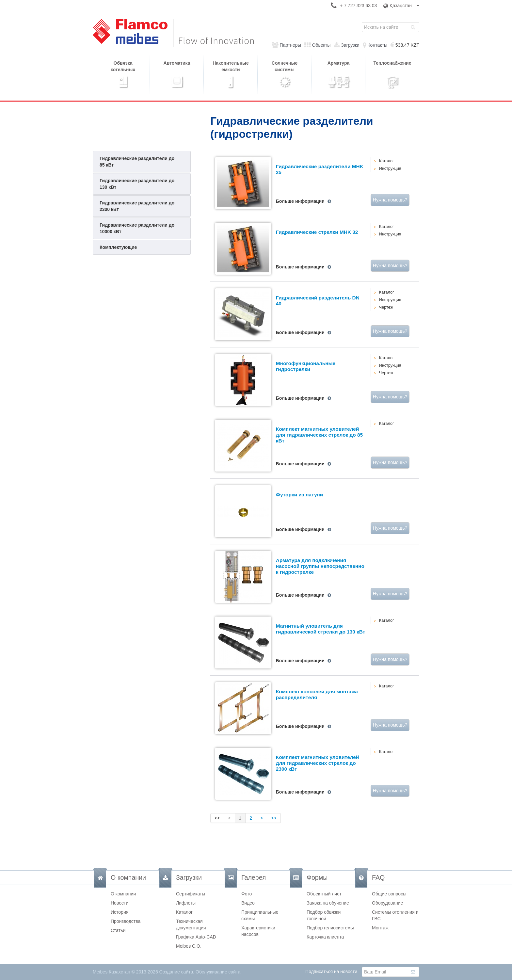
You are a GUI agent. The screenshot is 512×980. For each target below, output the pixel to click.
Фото (247, 894)
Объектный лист (324, 894)
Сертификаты (191, 894)
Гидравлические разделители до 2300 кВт (137, 206)
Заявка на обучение (328, 903)
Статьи (118, 930)
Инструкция (390, 169)
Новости (120, 903)
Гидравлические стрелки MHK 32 (317, 232)
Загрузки (350, 45)
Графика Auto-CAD (196, 937)
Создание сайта (176, 972)
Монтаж (380, 928)
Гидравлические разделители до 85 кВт (137, 162)
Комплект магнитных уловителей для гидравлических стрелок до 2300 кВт (318, 763)
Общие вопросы (389, 894)
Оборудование (387, 903)
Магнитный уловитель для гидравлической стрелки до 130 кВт (320, 629)
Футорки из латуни (299, 495)
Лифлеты (186, 903)
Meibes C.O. (189, 946)
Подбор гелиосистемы (330, 928)
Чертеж (386, 307)
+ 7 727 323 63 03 (358, 6)
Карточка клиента (325, 937)
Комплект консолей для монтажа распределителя (317, 694)
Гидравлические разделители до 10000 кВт (137, 228)
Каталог (387, 161)
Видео (248, 903)
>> (274, 818)
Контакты (377, 45)
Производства (126, 921)
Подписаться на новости (331, 972)
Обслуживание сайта (218, 972)
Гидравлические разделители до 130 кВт (137, 184)
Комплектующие (118, 247)
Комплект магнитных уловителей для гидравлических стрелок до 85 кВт (319, 435)
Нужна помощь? (390, 200)
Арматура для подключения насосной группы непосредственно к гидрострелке (320, 566)
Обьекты (321, 45)
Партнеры (290, 45)
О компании (123, 894)
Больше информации (300, 201)
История (120, 912)
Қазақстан (401, 6)
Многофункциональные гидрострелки (306, 366)
